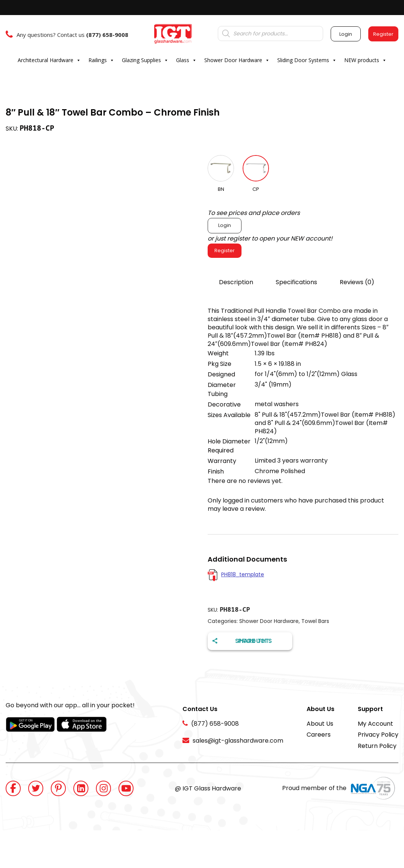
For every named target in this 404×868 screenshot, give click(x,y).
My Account (375, 724)
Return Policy (377, 746)
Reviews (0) (357, 282)
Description (236, 282)
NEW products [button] (365, 60)
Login (225, 225)
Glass (186, 60)
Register (225, 251)
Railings (101, 60)
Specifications (296, 282)
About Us (320, 724)
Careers (319, 735)
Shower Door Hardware (237, 60)
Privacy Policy (378, 735)
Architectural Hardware (49, 60)
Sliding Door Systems (307, 60)
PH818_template (243, 574)
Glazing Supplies (145, 60)
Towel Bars (315, 621)
